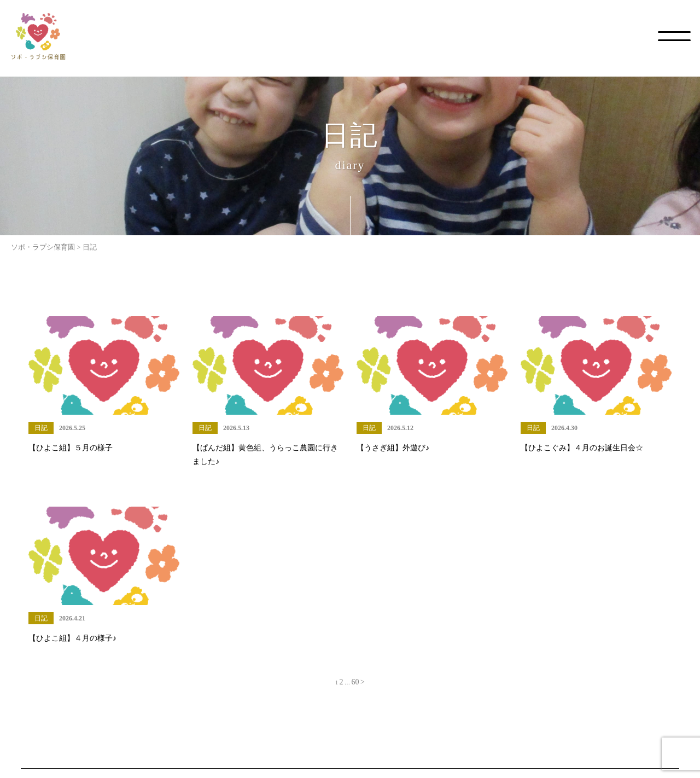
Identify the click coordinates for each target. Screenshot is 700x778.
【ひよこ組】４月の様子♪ (72, 638)
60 (355, 682)
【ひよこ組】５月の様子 (71, 448)
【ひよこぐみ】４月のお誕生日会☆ (582, 448)
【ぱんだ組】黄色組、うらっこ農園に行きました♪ (265, 455)
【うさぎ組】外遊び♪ (393, 448)
